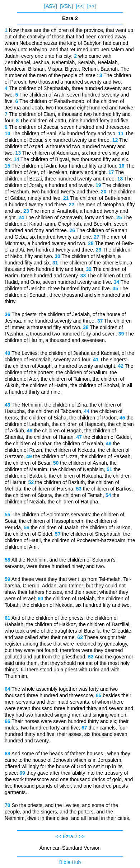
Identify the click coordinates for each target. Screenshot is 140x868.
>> (81, 836)
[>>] (92, 6)
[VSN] (67, 6)
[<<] (80, 6)
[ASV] (51, 6)
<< (59, 836)
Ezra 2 (70, 836)
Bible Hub (70, 862)
